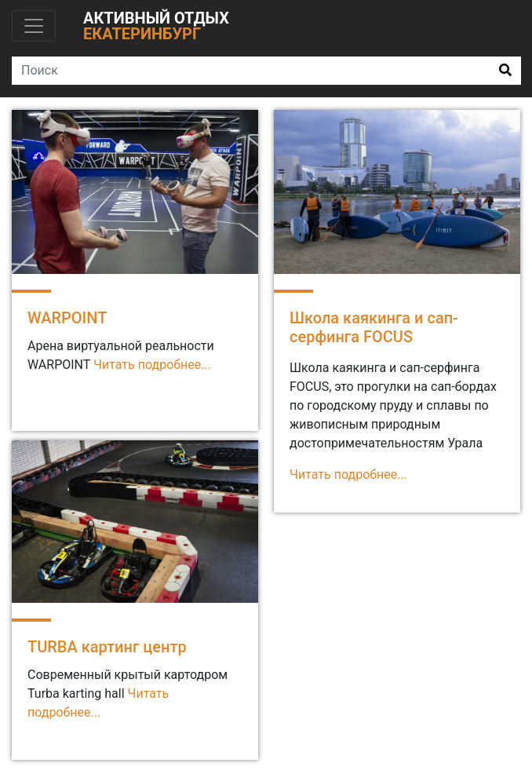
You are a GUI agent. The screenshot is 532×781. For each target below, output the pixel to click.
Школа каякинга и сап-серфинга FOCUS (374, 327)
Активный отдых (156, 26)
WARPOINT (67, 318)
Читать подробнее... (152, 365)
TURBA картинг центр (107, 647)
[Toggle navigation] (34, 26)
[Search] (251, 71)
